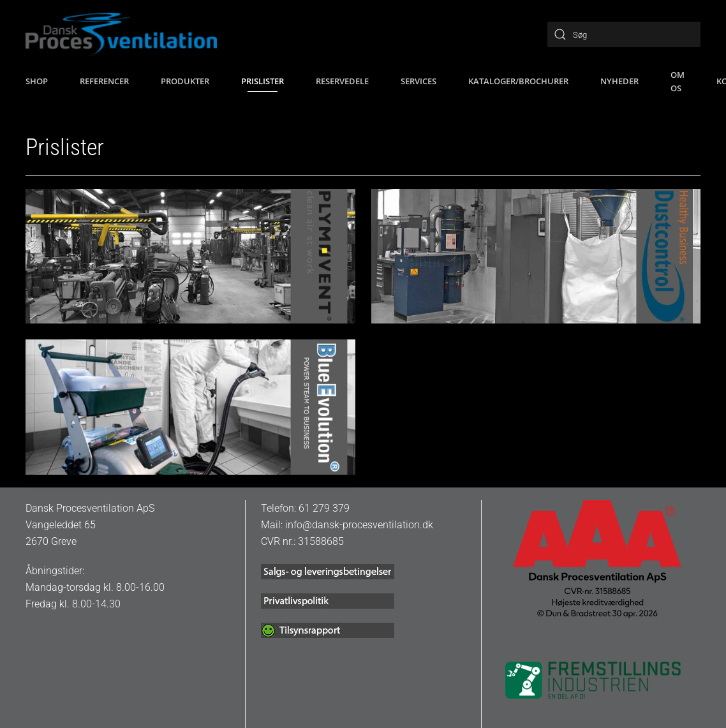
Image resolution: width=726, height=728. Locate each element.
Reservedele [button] (342, 81)
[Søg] (624, 34)
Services (419, 81)
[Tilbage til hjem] (121, 34)
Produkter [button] (185, 81)
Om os (678, 81)
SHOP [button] (37, 81)
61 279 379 (324, 508)
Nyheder (619, 81)
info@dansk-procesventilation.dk (359, 525)
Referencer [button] (104, 81)
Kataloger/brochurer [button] (518, 81)
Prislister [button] (263, 81)
